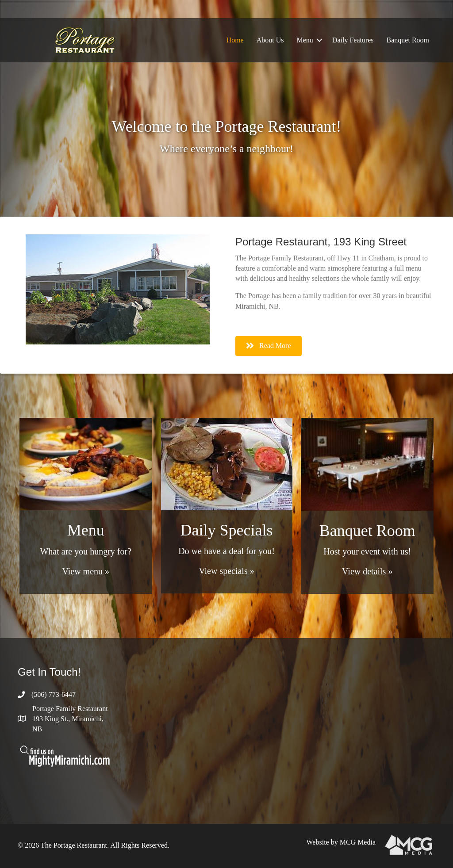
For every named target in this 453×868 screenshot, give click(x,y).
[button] (319, 40)
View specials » (226, 571)
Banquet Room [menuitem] (408, 40)
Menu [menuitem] (305, 40)
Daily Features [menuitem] (353, 40)
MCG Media (358, 842)
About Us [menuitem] (270, 40)
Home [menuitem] (235, 40)
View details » (367, 571)
